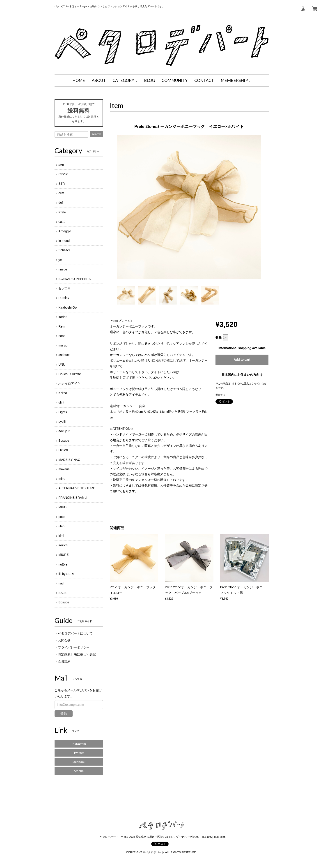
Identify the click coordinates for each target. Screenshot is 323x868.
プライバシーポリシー (74, 647)
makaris (64, 469)
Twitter (79, 753)
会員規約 (64, 661)
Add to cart (242, 360)
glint (61, 402)
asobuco (64, 355)
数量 (219, 338)
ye (60, 260)
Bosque (64, 441)
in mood (64, 241)
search (96, 134)
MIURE (63, 555)
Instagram (79, 744)
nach (62, 583)
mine (62, 479)
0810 (62, 222)
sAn (61, 165)
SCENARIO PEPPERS (74, 279)
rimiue (63, 269)
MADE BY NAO (69, 460)
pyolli (62, 422)
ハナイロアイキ (69, 383)
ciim (61, 193)
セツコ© (64, 288)
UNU (62, 365)
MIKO (62, 507)
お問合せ (64, 640)
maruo (63, 345)
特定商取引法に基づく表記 (77, 654)
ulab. (62, 526)
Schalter (64, 250)
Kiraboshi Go (68, 307)
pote (61, 517)
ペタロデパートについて (75, 633)
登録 (64, 713)
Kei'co (63, 393)
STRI (62, 184)
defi (61, 203)
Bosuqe (64, 602)
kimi (61, 536)
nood (62, 336)
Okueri (63, 450)
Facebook (79, 762)
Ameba (79, 771)
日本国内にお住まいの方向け (242, 375)
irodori (63, 317)
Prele (62, 212)
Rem (62, 326)
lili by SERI (66, 574)
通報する (220, 395)
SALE (62, 593)
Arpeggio (65, 231)
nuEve (63, 564)
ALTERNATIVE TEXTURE (77, 488)
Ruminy (64, 298)
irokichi (63, 545)
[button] (125, 81)
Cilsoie (63, 174)
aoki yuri (64, 431)
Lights (63, 412)
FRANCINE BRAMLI (73, 498)
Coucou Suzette (70, 374)
